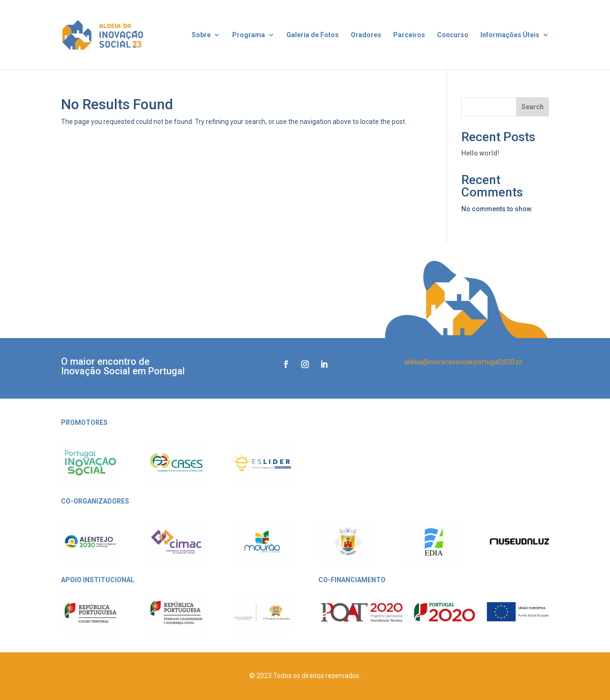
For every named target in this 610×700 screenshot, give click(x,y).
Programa (249, 35)
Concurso (453, 35)
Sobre (201, 35)
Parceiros (409, 35)
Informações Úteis (510, 35)
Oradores (366, 35)
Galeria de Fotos (313, 35)
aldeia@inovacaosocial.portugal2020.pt (463, 362)
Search (533, 107)
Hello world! (480, 153)
